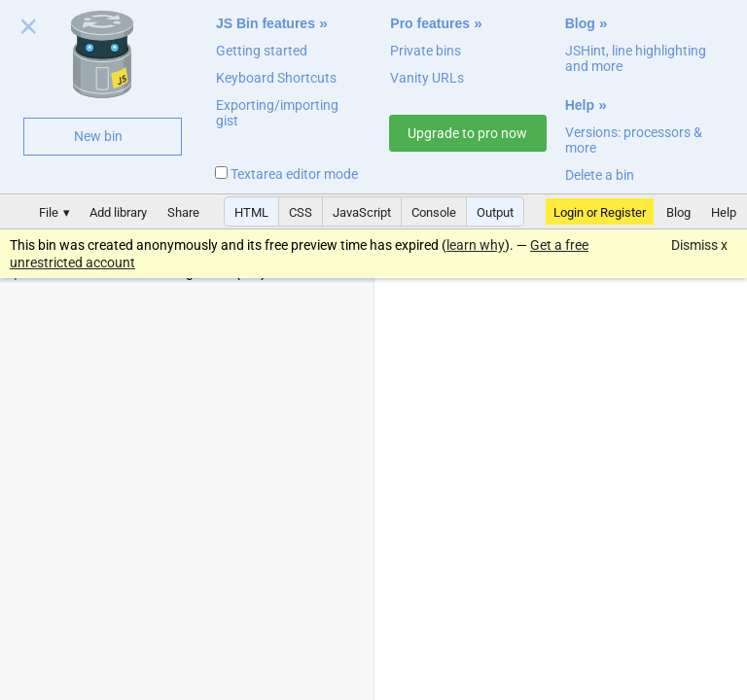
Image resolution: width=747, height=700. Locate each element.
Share (183, 212)
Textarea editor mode (286, 174)
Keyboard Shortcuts (276, 78)
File (49, 212)
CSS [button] (301, 212)
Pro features (430, 23)
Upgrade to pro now (467, 133)
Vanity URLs (427, 78)
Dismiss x (699, 245)
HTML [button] (251, 212)
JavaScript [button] (362, 212)
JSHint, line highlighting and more (636, 58)
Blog (580, 23)
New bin (98, 136)
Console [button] (434, 212)
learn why (476, 245)
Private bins (426, 51)
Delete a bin (600, 175)
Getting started (262, 51)
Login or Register (600, 212)
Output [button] (495, 212)
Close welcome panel (29, 30)
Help (580, 105)
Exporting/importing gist (277, 113)
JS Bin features (266, 23)
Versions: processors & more (634, 140)
